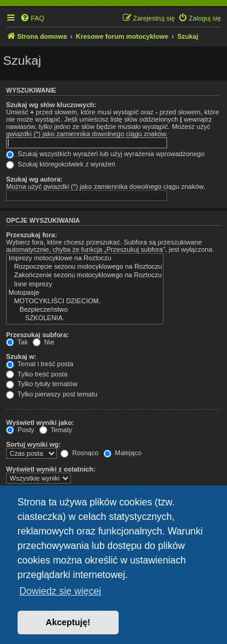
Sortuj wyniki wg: (33, 444)
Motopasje (85, 293)
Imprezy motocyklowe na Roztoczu (85, 258)
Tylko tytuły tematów (42, 384)
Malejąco (123, 453)
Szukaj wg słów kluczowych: (51, 105)
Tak (17, 342)
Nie (44, 342)
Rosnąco (79, 453)
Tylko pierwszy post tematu (52, 394)
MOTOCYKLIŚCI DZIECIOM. (85, 301)
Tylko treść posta (37, 374)
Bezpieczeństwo (85, 310)
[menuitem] (32, 18)
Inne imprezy (85, 284)
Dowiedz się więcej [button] (60, 591)
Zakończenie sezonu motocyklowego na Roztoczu (85, 275)
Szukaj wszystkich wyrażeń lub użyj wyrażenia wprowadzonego (105, 154)
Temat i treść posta (40, 364)
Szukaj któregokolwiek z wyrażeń (61, 164)
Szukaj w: (21, 356)
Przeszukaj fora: (31, 235)
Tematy (56, 430)
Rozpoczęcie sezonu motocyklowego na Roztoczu (85, 267)
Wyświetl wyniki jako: (40, 422)
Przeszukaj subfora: (38, 335)
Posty (20, 430)
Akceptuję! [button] (68, 622)
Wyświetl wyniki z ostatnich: (51, 469)
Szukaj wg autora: (35, 179)
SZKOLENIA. (85, 318)
